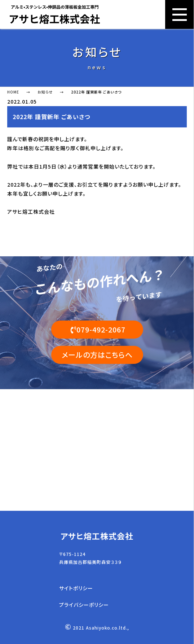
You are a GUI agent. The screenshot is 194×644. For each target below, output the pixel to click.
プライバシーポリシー (84, 605)
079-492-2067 (97, 329)
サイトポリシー (76, 588)
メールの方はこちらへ (97, 355)
